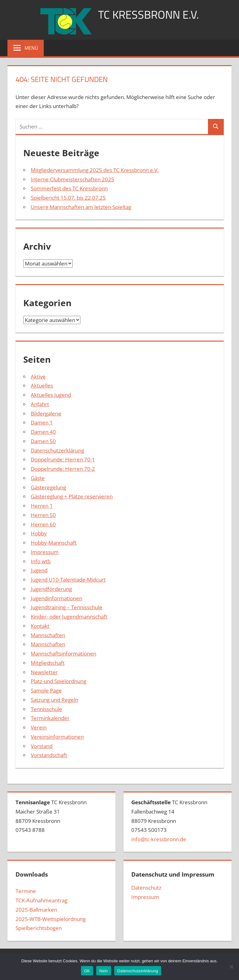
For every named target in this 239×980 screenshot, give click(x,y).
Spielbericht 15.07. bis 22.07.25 (68, 198)
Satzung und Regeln (54, 700)
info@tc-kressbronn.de (159, 839)
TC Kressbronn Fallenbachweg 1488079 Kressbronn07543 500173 (169, 821)
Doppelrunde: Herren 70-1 (63, 459)
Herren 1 (42, 506)
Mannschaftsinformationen (63, 653)
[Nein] (231, 967)
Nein (104, 971)
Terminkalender (50, 718)
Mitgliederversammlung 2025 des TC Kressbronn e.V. (95, 170)
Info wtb (41, 561)
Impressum (45, 552)
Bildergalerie (46, 413)
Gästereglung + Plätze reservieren (72, 496)
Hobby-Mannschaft (54, 543)
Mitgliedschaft (48, 663)
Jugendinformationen (56, 598)
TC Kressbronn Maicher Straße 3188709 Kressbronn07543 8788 (51, 816)
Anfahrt (40, 404)
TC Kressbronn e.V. (149, 14)
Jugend (39, 570)
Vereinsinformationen (57, 737)
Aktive (38, 377)
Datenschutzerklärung (57, 450)
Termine (26, 891)
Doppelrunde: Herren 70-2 (63, 469)
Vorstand (42, 746)
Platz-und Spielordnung (59, 681)
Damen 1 (42, 422)
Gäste (38, 478)
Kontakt (40, 626)
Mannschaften (48, 635)
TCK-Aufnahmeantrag (41, 900)
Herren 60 (43, 524)
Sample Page (46, 690)
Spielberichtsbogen (39, 928)
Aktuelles (42, 386)
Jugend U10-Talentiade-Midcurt (68, 580)
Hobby (39, 533)
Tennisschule (46, 709)
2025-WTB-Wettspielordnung (51, 919)
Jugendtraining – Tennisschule (67, 607)
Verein (39, 727)
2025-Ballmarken (36, 910)
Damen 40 (43, 432)
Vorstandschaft (49, 755)
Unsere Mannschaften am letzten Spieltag (81, 207)
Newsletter (44, 672)
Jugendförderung (51, 589)
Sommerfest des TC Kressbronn (69, 188)
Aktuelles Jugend (51, 395)
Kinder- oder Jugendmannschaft (69, 617)
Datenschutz (146, 888)
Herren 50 (43, 515)
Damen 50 (43, 441)
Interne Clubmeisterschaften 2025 (72, 179)
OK (87, 971)
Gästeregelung (48, 487)
